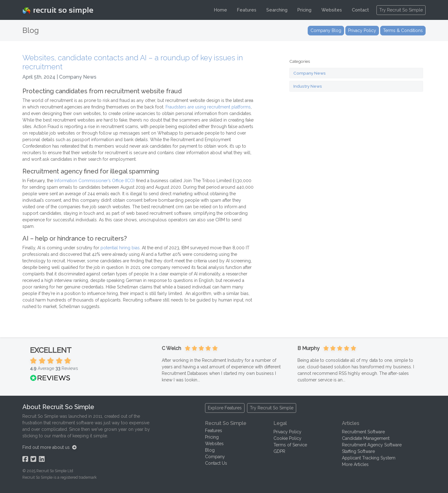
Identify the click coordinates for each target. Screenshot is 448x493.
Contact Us (216, 463)
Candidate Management (366, 438)
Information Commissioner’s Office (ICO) (95, 181)
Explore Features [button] (225, 408)
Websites (332, 10)
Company (215, 457)
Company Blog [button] (326, 30)
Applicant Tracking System (369, 458)
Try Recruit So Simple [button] (401, 10)
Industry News (308, 86)
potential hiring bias (120, 248)
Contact (360, 10)
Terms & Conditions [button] (403, 30)
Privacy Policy (287, 432)
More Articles (355, 464)
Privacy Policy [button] (362, 30)
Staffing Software (358, 451)
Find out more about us (49, 447)
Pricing (304, 10)
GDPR (279, 451)
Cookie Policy (287, 438)
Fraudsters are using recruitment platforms (208, 107)
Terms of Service (290, 445)
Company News (310, 73)
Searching (277, 10)
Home (221, 10)
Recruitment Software (363, 432)
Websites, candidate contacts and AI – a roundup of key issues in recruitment (133, 62)
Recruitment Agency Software (372, 445)
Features (247, 10)
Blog (210, 450)
